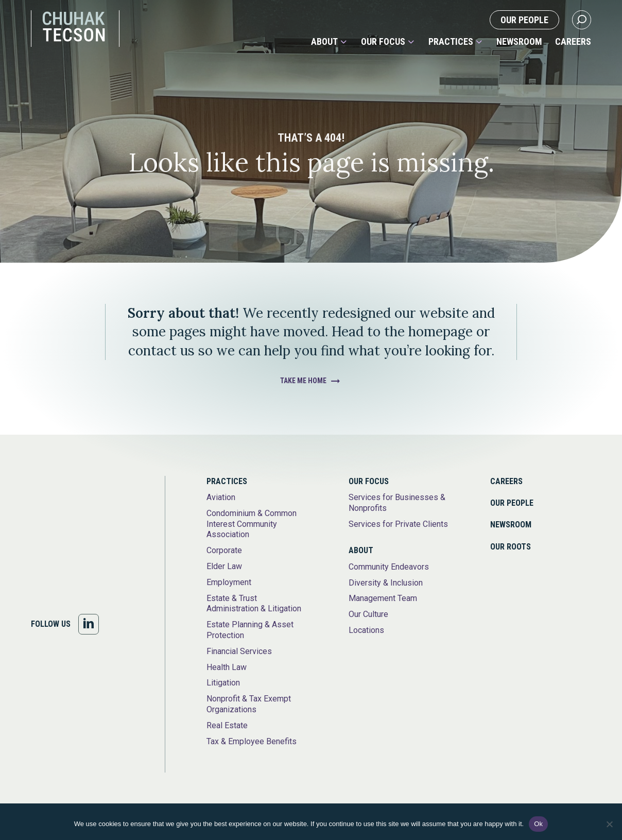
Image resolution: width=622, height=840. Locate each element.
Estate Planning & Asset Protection (250, 630)
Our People (524, 20)
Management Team (383, 598)
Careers (573, 42)
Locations (366, 630)
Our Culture (368, 614)
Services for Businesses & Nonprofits (397, 503)
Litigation (223, 683)
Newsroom (519, 42)
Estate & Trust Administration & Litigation (254, 604)
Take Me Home (303, 381)
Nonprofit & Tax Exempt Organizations (249, 704)
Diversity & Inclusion (386, 583)
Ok (538, 824)
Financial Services (239, 651)
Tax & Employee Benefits (252, 741)
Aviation (221, 497)
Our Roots (511, 547)
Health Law (227, 667)
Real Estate (227, 725)
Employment (229, 582)
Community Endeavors (389, 567)
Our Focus (383, 42)
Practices (451, 42)
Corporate (224, 550)
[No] (609, 824)
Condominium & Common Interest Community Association (252, 524)
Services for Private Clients (398, 524)
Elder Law (224, 566)
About (324, 42)
